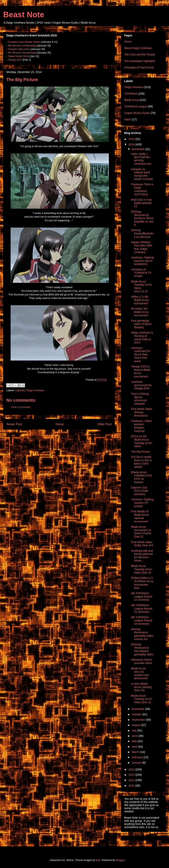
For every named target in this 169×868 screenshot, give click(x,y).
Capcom (20, 390)
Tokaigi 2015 (15, 60)
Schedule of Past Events (139, 67)
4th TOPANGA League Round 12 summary (142, 597)
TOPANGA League (136, 106)
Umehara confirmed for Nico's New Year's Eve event (141, 355)
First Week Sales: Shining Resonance (142, 412)
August (136, 725)
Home (60, 424)
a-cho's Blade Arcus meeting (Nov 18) (141, 687)
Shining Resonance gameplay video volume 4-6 (142, 634)
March (136, 752)
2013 (132, 769)
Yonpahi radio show (19, 49)
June (135, 736)
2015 (132, 139)
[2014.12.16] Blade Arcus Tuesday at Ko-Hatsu (142, 441)
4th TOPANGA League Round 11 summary (142, 609)
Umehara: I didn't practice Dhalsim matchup (141, 426)
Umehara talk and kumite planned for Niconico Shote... (142, 556)
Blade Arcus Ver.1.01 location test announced (140, 673)
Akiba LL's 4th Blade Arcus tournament (140, 300)
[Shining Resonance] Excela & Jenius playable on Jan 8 (142, 218)
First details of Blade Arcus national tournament (140, 516)
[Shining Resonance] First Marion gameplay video (142, 649)
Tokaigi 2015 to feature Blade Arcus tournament (141, 371)
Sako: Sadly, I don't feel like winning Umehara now (141, 159)
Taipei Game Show (19, 56)
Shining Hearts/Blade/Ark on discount (142, 233)
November (138, 709)
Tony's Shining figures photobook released (140, 399)
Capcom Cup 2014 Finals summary (140, 491)
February (138, 757)
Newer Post (14, 424)
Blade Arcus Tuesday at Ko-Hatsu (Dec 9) (142, 569)
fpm (98, 860)
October (137, 714)
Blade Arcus (132, 100)
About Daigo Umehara (138, 48)
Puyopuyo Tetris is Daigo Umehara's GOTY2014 (142, 189)
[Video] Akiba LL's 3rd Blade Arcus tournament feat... (142, 583)
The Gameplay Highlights (140, 61)
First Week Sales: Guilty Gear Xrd (142, 544)
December (138, 149)
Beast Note (24, 15)
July (135, 731)
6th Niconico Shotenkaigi (22, 53)
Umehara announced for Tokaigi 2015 (141, 385)
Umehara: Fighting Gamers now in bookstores (142, 261)
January (137, 763)
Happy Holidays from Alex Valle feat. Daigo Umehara (142, 247)
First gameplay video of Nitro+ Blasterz (141, 324)
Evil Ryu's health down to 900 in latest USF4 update (141, 462)
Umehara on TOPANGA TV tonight (141, 273)
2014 (132, 144)
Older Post (104, 424)
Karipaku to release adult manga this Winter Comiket (142, 174)
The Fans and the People (140, 54)
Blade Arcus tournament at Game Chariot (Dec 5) (141, 532)
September (139, 720)
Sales (128, 119)
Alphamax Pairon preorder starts (142, 661)
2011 (132, 780)
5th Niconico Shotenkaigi (22, 46)
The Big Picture (141, 452)
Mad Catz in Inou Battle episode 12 (141, 203)
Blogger (120, 860)
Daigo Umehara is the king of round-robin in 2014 (142, 338)
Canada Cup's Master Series (24, 42)
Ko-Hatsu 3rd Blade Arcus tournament (140, 312)
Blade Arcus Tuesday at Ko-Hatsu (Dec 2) (142, 699)
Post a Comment (21, 407)
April (135, 747)
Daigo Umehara (35, 390)
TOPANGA (131, 94)
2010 (132, 786)
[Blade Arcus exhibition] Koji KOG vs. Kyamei (141, 477)
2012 (132, 775)
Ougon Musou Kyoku (137, 113)
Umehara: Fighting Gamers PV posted (142, 503)
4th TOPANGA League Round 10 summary (142, 621)
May (135, 741)
